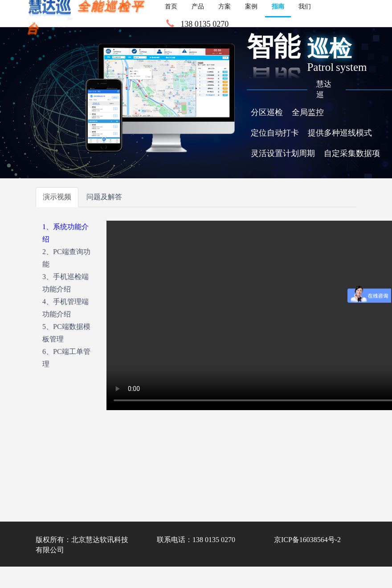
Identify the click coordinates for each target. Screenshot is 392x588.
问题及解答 (104, 197)
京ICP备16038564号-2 (307, 540)
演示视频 (57, 197)
